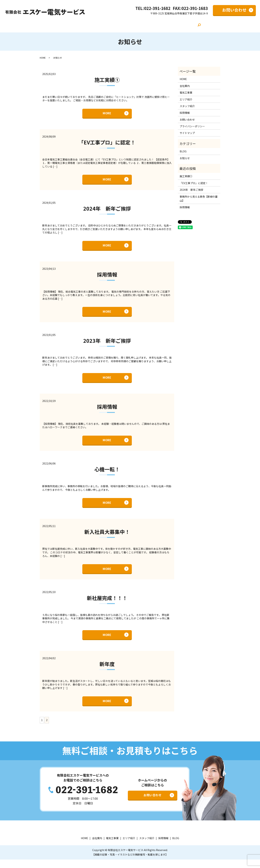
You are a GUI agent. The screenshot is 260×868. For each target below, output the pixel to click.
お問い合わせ (234, 10)
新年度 (107, 671)
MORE (107, 112)
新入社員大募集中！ (107, 537)
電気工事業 (106, 24)
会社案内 (86, 24)
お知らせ (185, 157)
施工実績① (107, 78)
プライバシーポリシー (192, 125)
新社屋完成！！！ (107, 604)
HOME (70, 24)
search (194, 25)
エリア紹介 (126, 24)
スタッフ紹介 (148, 24)
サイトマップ (187, 131)
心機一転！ (107, 474)
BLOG (185, 24)
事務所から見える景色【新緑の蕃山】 (199, 197)
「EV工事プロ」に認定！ (107, 142)
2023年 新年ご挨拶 (107, 343)
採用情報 (169, 24)
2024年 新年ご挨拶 (107, 209)
